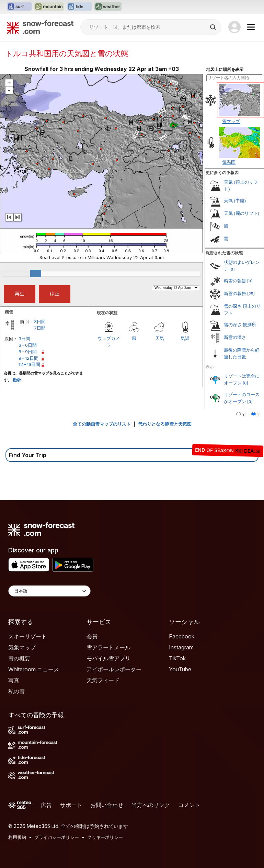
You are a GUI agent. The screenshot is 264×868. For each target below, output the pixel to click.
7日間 (40, 328)
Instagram (181, 647)
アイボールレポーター (114, 669)
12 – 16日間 (29, 364)
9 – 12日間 (28, 358)
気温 (185, 338)
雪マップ (231, 121)
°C (244, 415)
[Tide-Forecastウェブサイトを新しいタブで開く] (79, 7)
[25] (251, 294)
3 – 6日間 (28, 345)
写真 (14, 680)
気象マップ (22, 647)
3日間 (40, 321)
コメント (189, 805)
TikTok (177, 658)
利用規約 (17, 837)
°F (259, 415)
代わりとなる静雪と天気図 (165, 424)
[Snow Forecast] (40, 27)
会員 (92, 636)
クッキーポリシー (105, 837)
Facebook (182, 636)
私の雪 (16, 691)
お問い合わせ (107, 805)
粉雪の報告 (235, 281)
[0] (232, 269)
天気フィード (103, 680)
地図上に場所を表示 (225, 70)
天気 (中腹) (235, 201)
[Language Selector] (49, 591)
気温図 (229, 162)
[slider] (36, 273)
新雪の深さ (235, 337)
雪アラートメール (108, 647)
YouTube (180, 669)
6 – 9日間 (28, 352)
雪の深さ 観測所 (240, 325)
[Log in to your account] (234, 27)
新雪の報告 (235, 294)
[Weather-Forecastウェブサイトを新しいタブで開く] (108, 7)
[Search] (214, 27)
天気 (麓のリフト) (242, 213)
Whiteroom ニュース (34, 669)
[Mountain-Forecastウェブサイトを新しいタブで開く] (49, 7)
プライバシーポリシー (57, 837)
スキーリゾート (27, 636)
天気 (160, 338)
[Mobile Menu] (251, 27)
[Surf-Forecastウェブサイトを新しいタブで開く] (19, 7)
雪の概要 (19, 658)
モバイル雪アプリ (108, 658)
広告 (46, 805)
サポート (71, 805)
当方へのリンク (151, 805)
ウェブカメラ (109, 342)
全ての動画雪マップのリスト (102, 424)
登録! (17, 380)
